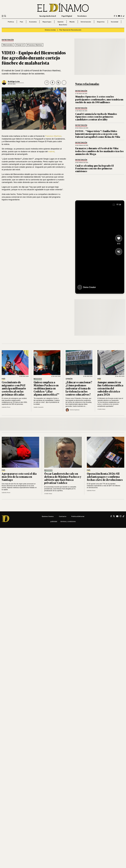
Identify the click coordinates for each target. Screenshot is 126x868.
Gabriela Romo (6, 407)
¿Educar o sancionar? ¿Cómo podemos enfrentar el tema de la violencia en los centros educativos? (79, 388)
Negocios (38, 379)
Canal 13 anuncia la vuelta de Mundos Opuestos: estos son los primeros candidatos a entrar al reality (96, 117)
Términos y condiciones (68, 522)
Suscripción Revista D (48, 16)
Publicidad (54, 522)
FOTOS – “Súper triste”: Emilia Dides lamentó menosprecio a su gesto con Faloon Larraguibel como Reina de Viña (98, 134)
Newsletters (82, 16)
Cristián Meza (101, 409)
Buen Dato (63, 25)
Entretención (86, 22)
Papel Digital (67, 16)
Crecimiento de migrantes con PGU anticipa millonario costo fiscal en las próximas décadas (14, 388)
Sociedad (115, 22)
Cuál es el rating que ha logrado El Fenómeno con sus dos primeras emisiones (94, 168)
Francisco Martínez (53, 136)
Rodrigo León (14, 81)
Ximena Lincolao (50, 30)
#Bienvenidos (8, 45)
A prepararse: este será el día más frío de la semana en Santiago (19, 477)
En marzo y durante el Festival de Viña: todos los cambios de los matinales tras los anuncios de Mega (99, 151)
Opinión (60, 22)
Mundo (72, 22)
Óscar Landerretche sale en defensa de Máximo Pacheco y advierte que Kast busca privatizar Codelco (63, 478)
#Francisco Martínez (34, 45)
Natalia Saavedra (38, 407)
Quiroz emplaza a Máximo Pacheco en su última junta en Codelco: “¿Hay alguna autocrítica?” (46, 388)
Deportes (101, 22)
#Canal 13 (20, 45)
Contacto (63, 516)
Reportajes (47, 22)
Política (11, 22)
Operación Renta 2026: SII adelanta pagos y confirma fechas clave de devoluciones (105, 477)
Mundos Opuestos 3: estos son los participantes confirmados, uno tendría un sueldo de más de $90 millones (99, 99)
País (22, 22)
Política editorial (78, 516)
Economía (33, 22)
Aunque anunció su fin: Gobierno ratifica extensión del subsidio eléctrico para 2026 (110, 388)
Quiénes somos (48, 516)
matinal (51, 151)
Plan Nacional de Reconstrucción (70, 30)
